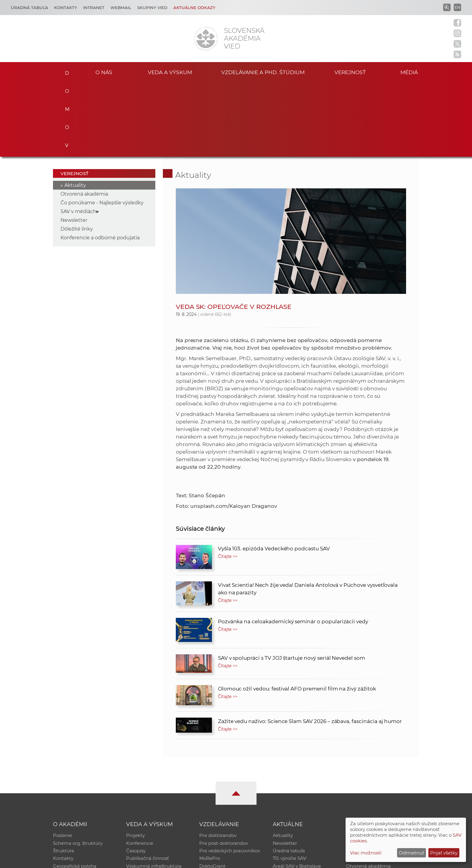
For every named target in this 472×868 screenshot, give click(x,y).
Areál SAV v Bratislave (297, 792)
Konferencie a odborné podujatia (100, 163)
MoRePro (210, 784)
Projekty (135, 761)
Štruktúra (64, 777)
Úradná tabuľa (289, 777)
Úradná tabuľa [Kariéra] (29, 8)
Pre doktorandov (218, 761)
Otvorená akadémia (84, 119)
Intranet (94, 8)
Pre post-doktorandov (224, 769)
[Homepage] (206, 39)
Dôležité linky (77, 154)
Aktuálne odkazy (194, 8)
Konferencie (140, 769)
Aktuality (75, 110)
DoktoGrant (212, 792)
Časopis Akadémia (367, 784)
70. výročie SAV (289, 784)
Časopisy (136, 777)
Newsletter (74, 145)
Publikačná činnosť (147, 784)
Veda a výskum (170, 72)
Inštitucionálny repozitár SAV (378, 761)
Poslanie (62, 761)
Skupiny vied (152, 8)
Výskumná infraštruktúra (154, 792)
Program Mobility (219, 800)
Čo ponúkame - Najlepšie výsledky (102, 128)
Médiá (410, 72)
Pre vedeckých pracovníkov (230, 777)
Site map (325, 861)
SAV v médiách (78, 137)
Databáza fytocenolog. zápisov (380, 777)
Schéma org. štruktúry (78, 769)
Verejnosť (350, 72)
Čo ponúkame (289, 800)
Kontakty (66, 8)
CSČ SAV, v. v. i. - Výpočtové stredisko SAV (143, 861)
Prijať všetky (444, 853)
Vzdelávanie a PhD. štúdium (263, 72)
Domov (65, 71)
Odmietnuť (411, 853)
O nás (104, 72)
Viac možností (366, 853)
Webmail (121, 8)
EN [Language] (458, 7)
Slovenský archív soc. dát (373, 769)
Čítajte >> (228, 482)
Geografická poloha (75, 792)
